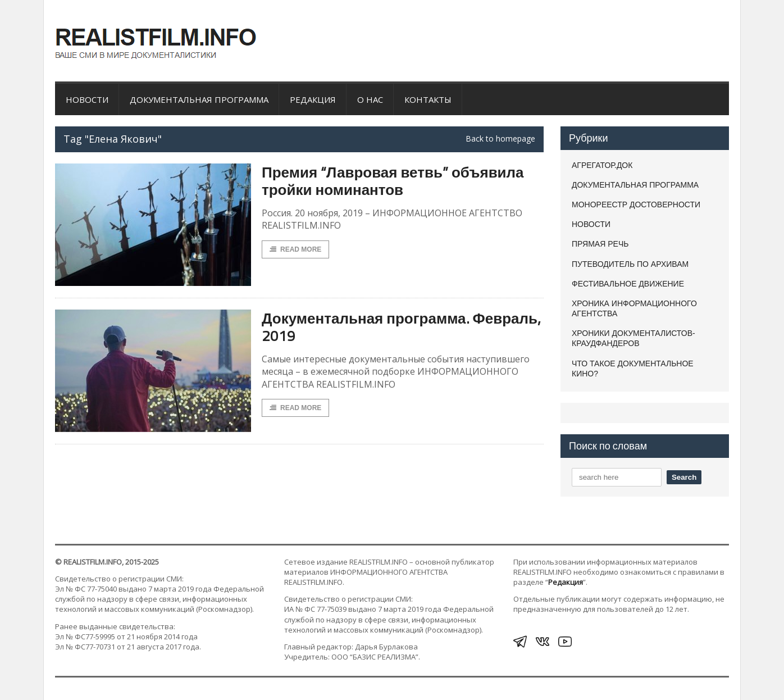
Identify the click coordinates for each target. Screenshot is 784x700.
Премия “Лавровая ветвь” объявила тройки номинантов (393, 181)
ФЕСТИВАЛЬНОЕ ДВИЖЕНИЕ (628, 284)
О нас (370, 99)
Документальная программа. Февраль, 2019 (401, 327)
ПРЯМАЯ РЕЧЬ (600, 244)
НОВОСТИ (87, 99)
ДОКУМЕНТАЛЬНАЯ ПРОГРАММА (199, 99)
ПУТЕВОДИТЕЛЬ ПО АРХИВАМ (630, 264)
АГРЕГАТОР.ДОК (602, 165)
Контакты (428, 99)
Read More (295, 249)
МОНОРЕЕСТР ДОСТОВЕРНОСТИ (636, 204)
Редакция (313, 99)
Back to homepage (500, 139)
